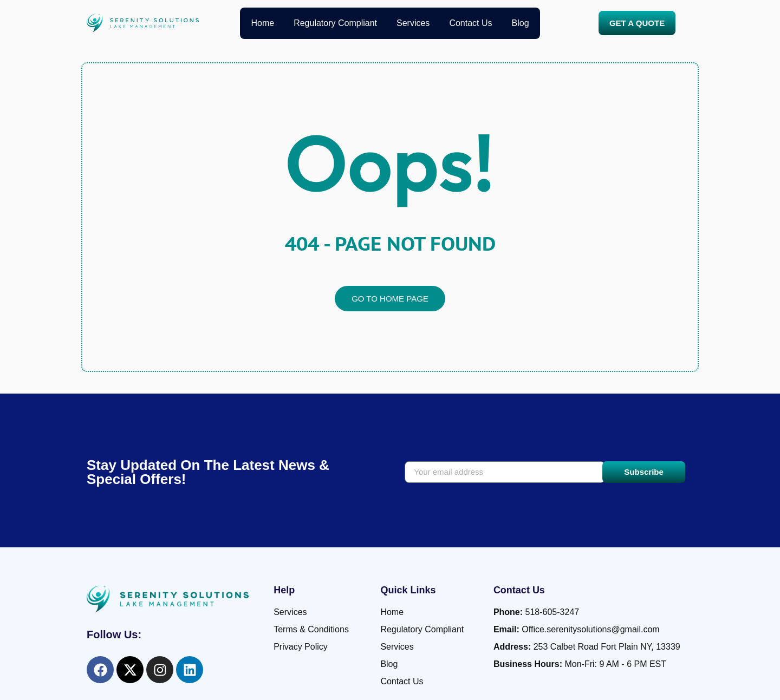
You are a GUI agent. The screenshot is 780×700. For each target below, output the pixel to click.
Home (262, 23)
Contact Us (470, 23)
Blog (521, 23)
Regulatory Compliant (335, 23)
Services (413, 23)
